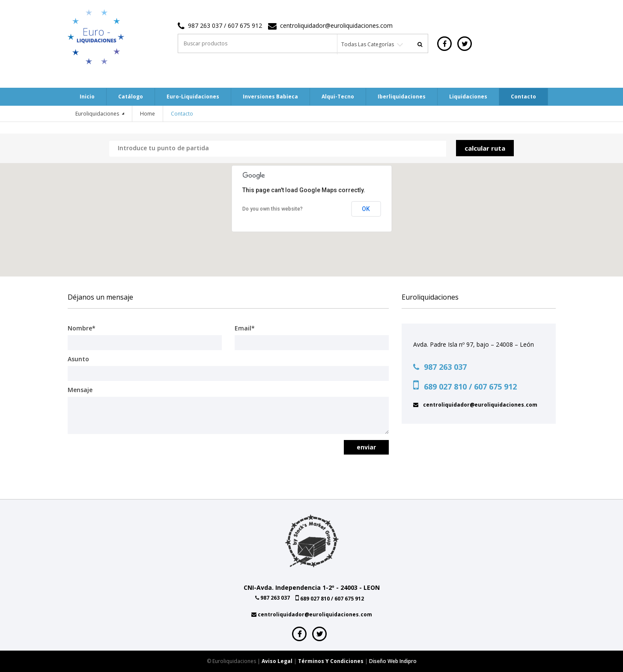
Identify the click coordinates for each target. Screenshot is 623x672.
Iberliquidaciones (402, 97)
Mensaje (80, 390)
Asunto (78, 359)
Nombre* (82, 328)
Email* (245, 328)
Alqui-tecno (338, 97)
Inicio (87, 97)
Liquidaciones (468, 97)
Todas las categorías (368, 44)
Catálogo (131, 97)
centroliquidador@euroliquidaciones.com (336, 25)
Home (148, 114)
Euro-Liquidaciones (193, 97)
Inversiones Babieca (270, 97)
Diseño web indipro (393, 661)
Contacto (523, 97)
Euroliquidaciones (98, 114)
